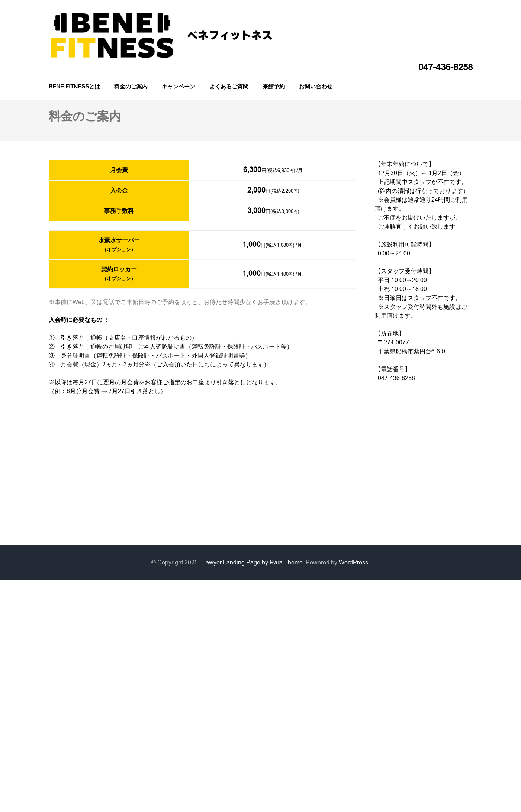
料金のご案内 (131, 86)
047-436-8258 (446, 67)
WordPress (353, 562)
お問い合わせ (316, 86)
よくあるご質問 (229, 86)
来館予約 (274, 86)
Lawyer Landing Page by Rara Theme (253, 562)
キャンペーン (179, 86)
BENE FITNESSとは (74, 86)
